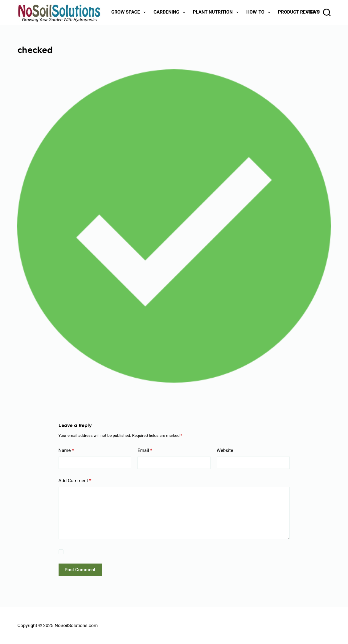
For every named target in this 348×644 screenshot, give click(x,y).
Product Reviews (299, 12)
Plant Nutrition (217, 12)
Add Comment (75, 481)
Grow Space (130, 12)
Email (145, 451)
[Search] (318, 12)
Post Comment (80, 570)
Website (225, 450)
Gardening (171, 12)
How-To (260, 12)
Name (66, 451)
